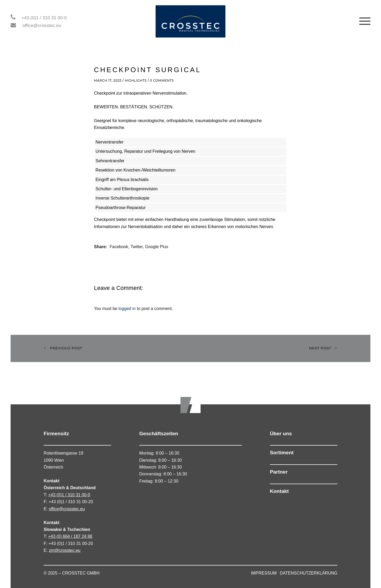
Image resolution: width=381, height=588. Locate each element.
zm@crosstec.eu (65, 550)
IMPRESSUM (264, 573)
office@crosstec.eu (42, 25)
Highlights (136, 80)
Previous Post (63, 348)
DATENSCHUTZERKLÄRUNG (309, 573)
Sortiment (282, 453)
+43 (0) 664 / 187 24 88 (70, 536)
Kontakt (279, 491)
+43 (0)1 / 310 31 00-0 (44, 18)
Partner (279, 472)
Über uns (281, 434)
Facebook (119, 247)
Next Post (323, 348)
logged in (127, 309)
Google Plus (157, 247)
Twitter (137, 247)
